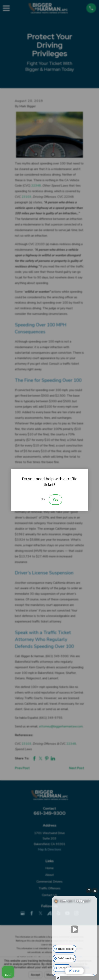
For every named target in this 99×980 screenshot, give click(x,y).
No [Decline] (43, 499)
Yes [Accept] (55, 500)
